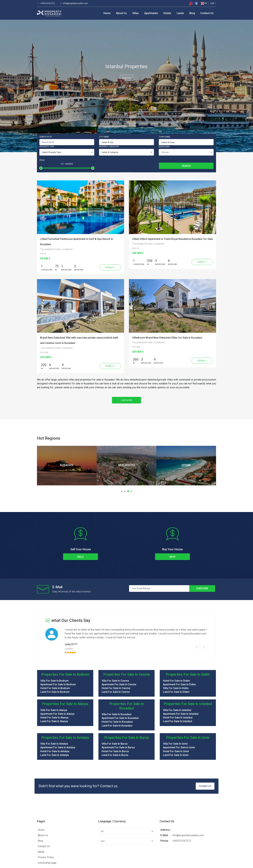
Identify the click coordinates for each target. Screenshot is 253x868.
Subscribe (202, 537)
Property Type (47, 95)
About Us (121, 13)
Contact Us (207, 13)
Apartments (151, 13)
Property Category (109, 95)
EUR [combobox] (103, 789)
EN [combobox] (102, 780)
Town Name (164, 85)
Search (186, 114)
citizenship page (47, 811)
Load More (126, 348)
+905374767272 (48, 3)
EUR (213, 3)
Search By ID (46, 85)
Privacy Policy (46, 806)
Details (110, 216)
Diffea (101, 863)
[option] (67, 414)
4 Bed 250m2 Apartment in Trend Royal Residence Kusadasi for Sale (172, 187)
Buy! (173, 505)
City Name (104, 85)
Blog (192, 13)
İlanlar (41, 800)
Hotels (167, 13)
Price (42, 109)
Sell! (81, 505)
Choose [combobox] (165, 101)
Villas (136, 13)
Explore (126, 52)
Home (107, 13)
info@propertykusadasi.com (75, 3)
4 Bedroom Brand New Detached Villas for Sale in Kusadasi (167, 286)
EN (204, 3)
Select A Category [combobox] (110, 101)
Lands (180, 13)
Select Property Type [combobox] (51, 101)
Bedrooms (164, 95)
